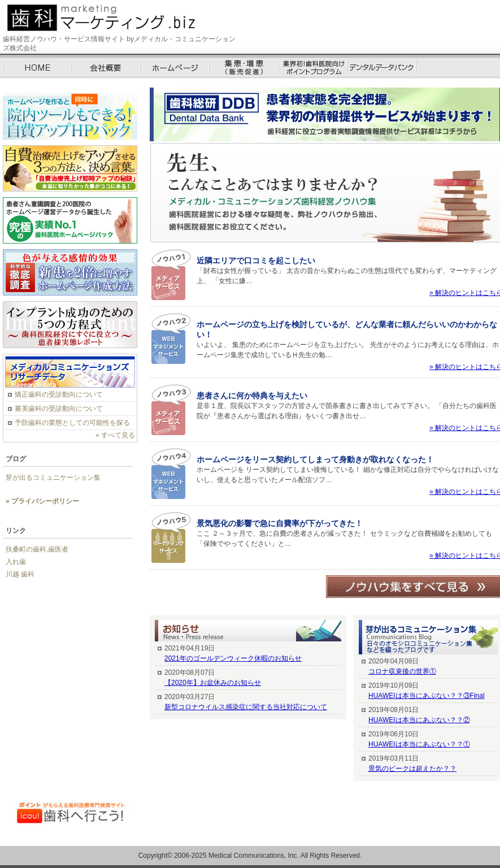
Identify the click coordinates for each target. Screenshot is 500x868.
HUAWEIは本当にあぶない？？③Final (427, 696)
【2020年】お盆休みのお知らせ (213, 683)
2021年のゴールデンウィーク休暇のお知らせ (233, 658)
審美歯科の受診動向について (59, 409)
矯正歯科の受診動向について (59, 394)
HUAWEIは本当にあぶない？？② (419, 720)
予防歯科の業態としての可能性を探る (72, 423)
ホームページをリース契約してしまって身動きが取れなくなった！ (315, 459)
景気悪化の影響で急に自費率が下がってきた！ (280, 523)
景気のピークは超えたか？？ (412, 769)
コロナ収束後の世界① (402, 671)
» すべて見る (115, 435)
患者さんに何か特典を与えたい (252, 396)
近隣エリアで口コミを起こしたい (256, 261)
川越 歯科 (20, 574)
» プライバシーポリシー (42, 501)
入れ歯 (16, 562)
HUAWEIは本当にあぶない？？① (419, 744)
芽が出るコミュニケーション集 (53, 478)
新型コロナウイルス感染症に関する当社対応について (246, 707)
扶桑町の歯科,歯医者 (37, 549)
